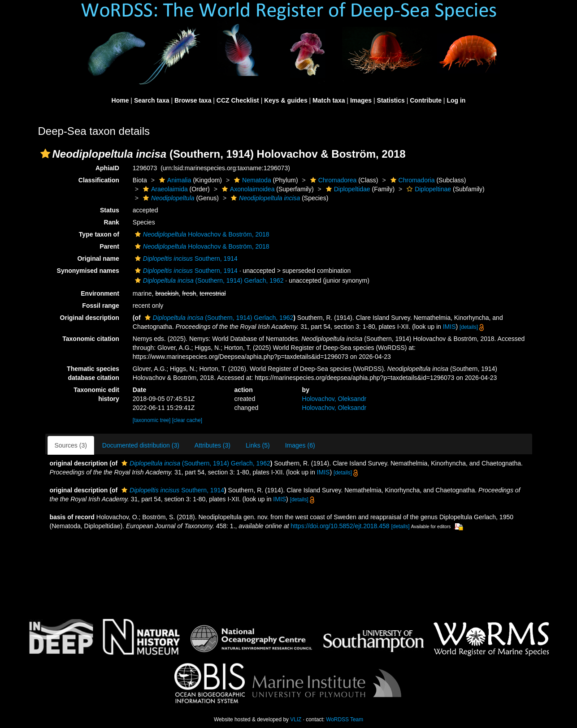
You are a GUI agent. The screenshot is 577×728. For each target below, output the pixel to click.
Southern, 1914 (185, 258)
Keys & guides (286, 100)
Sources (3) (71, 445)
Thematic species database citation (93, 373)
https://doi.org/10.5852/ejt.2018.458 (340, 526)
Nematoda (252, 180)
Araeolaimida (164, 189)
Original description (90, 318)
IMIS (449, 327)
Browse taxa (193, 100)
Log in (456, 100)
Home (120, 100)
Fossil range (100, 306)
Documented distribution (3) (141, 445)
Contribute (426, 100)
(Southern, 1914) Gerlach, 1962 (208, 280)
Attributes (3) (213, 445)
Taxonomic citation (91, 339)
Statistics (391, 100)
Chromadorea (332, 180)
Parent (109, 246)
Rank (112, 222)
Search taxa (152, 100)
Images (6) (300, 445)
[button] (45, 154)
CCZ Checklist (238, 100)
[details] (469, 327)
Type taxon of (99, 234)
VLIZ (296, 719)
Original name (98, 258)
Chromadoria (412, 180)
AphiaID (107, 168)
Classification (99, 180)
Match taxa (329, 100)
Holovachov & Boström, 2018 (201, 234)
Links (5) (258, 445)
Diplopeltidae (347, 189)
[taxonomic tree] (152, 420)
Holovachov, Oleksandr (334, 399)
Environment (100, 293)
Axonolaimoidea (247, 189)
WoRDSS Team (345, 719)
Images (361, 100)
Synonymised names (88, 271)
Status (110, 210)
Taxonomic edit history (96, 394)
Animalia (174, 180)
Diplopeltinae (428, 189)
